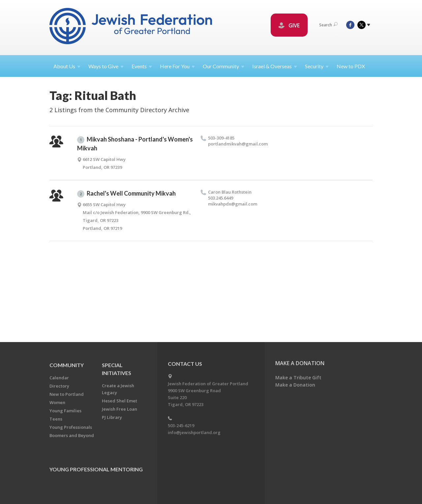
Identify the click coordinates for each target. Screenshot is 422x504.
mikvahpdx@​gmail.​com (233, 204)
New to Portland (67, 394)
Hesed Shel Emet (120, 401)
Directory (59, 386)
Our (224, 66)
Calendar (59, 378)
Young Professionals (71, 427)
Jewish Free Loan (120, 409)
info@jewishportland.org (194, 432)
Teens (56, 419)
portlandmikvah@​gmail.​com (238, 144)
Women (57, 402)
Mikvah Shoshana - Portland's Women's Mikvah (135, 144)
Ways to (106, 66)
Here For (177, 66)
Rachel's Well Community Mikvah (126, 194)
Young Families (65, 411)
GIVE (289, 25)
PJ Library (112, 417)
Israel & (275, 66)
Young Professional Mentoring (96, 469)
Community (67, 365)
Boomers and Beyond (72, 435)
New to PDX (351, 66)
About (67, 66)
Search (328, 25)
